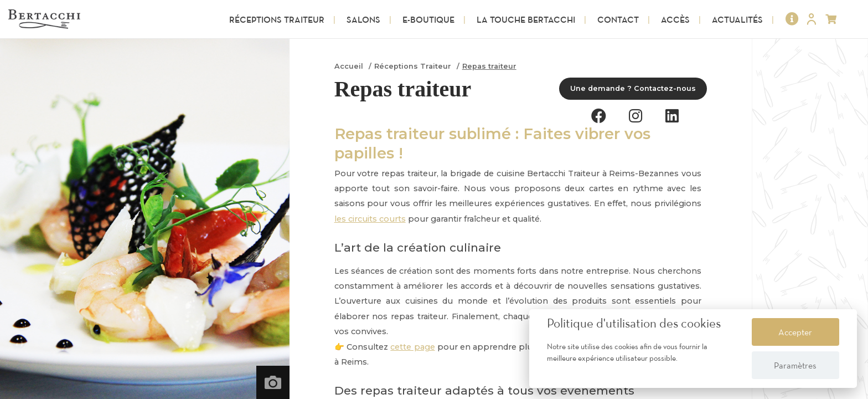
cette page (412, 347)
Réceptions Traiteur (277, 19)
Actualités (737, 19)
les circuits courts (370, 219)
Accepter (795, 332)
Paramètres (795, 365)
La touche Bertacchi (526, 19)
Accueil (349, 66)
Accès (675, 19)
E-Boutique (428, 19)
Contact (618, 19)
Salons (363, 19)
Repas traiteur (489, 66)
